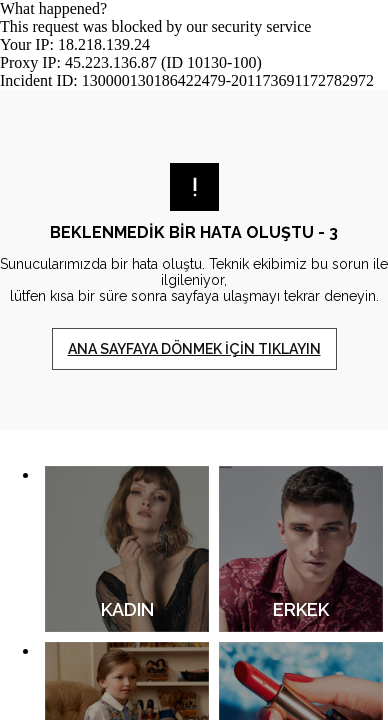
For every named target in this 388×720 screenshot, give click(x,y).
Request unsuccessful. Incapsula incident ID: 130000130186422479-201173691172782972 (194, 360)
